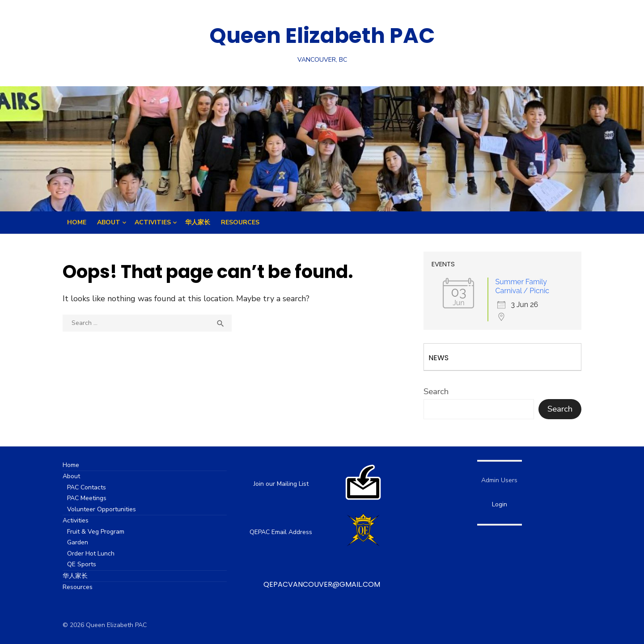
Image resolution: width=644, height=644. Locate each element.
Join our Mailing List (281, 484)
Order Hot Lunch (91, 554)
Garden (78, 542)
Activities (153, 222)
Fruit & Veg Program (96, 532)
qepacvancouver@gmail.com (322, 584)
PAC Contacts (87, 487)
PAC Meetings (87, 498)
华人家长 (198, 222)
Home (77, 222)
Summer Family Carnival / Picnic (522, 286)
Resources (240, 222)
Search (436, 391)
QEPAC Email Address (281, 532)
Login (500, 504)
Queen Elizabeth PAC (322, 36)
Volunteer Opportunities (102, 509)
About (109, 222)
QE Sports (82, 564)
